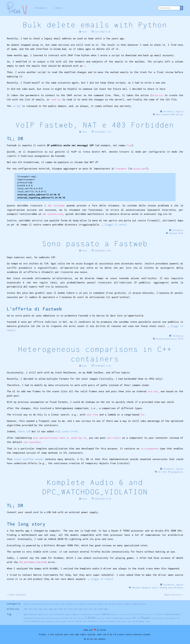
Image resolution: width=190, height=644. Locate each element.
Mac (103, 618)
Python (166, 115)
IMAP (173, 115)
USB (134, 621)
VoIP (181, 233)
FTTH (181, 339)
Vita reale (60, 604)
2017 (66, 609)
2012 (91, 609)
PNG (153, 618)
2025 (26, 609)
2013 (86, 609)
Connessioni (172, 339)
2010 (101, 609)
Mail (159, 115)
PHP (134, 618)
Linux (91, 617)
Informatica (169, 112)
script (17, 106)
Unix (130, 621)
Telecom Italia (115, 621)
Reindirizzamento (47, 621)
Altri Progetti (125, 604)
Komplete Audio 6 (151, 588)
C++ (161, 472)
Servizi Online (75, 621)
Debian (106, 614)
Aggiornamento (30, 614)
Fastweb (174, 233)
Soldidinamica (93, 621)
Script (180, 115)
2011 (96, 609)
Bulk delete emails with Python (95, 25)
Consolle (97, 614)
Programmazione (176, 472)
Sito (77, 604)
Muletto (83, 604)
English (180, 112)
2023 (36, 609)
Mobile (109, 618)
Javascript (67, 618)
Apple (40, 614)
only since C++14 (66, 431)
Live (99, 618)
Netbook (116, 618)
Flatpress (92, 604)
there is (23, 431)
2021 (46, 609)
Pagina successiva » (174, 595)
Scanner (64, 621)
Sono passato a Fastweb (95, 243)
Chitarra (59, 614)
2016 (71, 609)
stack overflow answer (29, 459)
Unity (125, 621)
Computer (76, 614)
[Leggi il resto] (116, 225)
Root (57, 621)
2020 (51, 609)
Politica (160, 618)
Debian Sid (116, 614)
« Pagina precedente (16, 595)
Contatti (59, 8)
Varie (143, 604)
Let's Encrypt (79, 618)
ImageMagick (28, 618)
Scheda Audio (167, 588)
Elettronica (48, 604)
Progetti (70, 604)
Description (128, 614)
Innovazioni (40, 618)
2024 (31, 609)
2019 (56, 609)
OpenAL (128, 618)
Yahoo (148, 621)
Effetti (138, 614)
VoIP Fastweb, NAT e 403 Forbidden (95, 125)
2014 (81, 609)
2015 (76, 609)
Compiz (68, 614)
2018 (61, 609)
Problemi (179, 588)
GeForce (161, 614)
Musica (27, 604)
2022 (41, 609)
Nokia (122, 618)
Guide (168, 614)
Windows (140, 621)
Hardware (137, 588)
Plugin (146, 618)
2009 (106, 609)
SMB (85, 621)
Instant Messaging (54, 618)
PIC (138, 618)
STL (166, 472)
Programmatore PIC (172, 618)
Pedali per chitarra (107, 604)
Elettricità (147, 614)
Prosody (27, 621)
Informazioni (41, 8)
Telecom (103, 621)
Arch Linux (49, 614)
